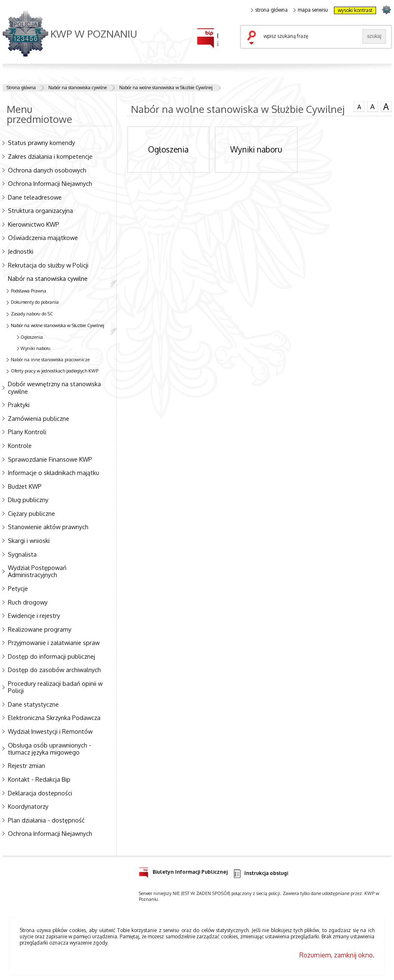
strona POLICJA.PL (386, 9)
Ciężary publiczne (31, 513)
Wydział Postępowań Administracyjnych (37, 571)
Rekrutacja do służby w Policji (48, 265)
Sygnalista (22, 554)
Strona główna (21, 87)
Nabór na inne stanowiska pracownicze (50, 360)
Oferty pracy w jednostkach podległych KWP (55, 371)
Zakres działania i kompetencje (50, 156)
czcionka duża (386, 107)
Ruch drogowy (28, 602)
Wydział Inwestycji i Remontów (50, 731)
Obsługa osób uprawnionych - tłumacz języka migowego (50, 749)
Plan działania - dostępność (46, 820)
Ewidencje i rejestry (34, 615)
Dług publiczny (28, 500)
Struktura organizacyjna (40, 210)
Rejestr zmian (26, 765)
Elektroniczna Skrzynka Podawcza (54, 717)
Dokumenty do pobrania (35, 302)
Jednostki (21, 251)
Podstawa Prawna (29, 291)
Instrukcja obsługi (260, 874)
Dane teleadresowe (35, 197)
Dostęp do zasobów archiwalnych (54, 670)
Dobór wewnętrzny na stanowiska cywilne (54, 387)
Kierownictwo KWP (34, 224)
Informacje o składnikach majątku (54, 472)
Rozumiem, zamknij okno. (337, 955)
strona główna (269, 10)
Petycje (18, 588)
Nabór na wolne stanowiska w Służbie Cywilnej (166, 87)
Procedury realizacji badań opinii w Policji (55, 687)
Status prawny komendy (41, 142)
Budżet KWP (25, 486)
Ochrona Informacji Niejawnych (50, 183)
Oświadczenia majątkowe (43, 237)
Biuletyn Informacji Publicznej (183, 871)
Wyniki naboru (35, 348)
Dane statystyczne (33, 704)
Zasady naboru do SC (32, 314)
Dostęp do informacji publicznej (51, 656)
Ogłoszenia (32, 337)
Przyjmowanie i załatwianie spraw (54, 642)
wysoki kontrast (355, 10)
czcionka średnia (372, 106)
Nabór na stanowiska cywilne (78, 87)
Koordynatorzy (28, 806)
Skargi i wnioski (29, 540)
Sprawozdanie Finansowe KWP (50, 459)
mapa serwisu (311, 10)
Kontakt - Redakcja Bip (39, 779)
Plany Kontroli (27, 432)
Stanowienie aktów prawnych (48, 527)
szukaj (253, 38)
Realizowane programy (40, 629)
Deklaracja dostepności (40, 793)
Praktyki (19, 405)
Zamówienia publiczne (39, 418)
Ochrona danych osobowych (47, 170)
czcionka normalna (359, 106)
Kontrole (20, 445)
